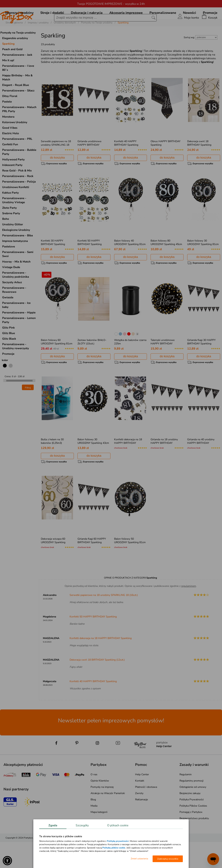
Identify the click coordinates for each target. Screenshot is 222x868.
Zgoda (53, 825)
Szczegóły (82, 825)
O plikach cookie (118, 825)
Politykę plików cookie (114, 848)
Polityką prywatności (118, 841)
